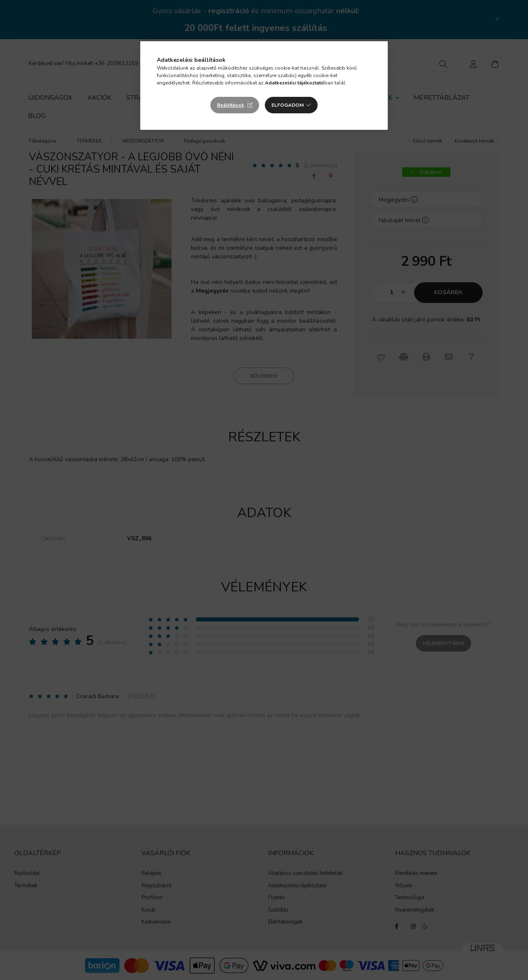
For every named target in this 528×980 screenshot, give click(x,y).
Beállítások (231, 105)
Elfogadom (288, 105)
